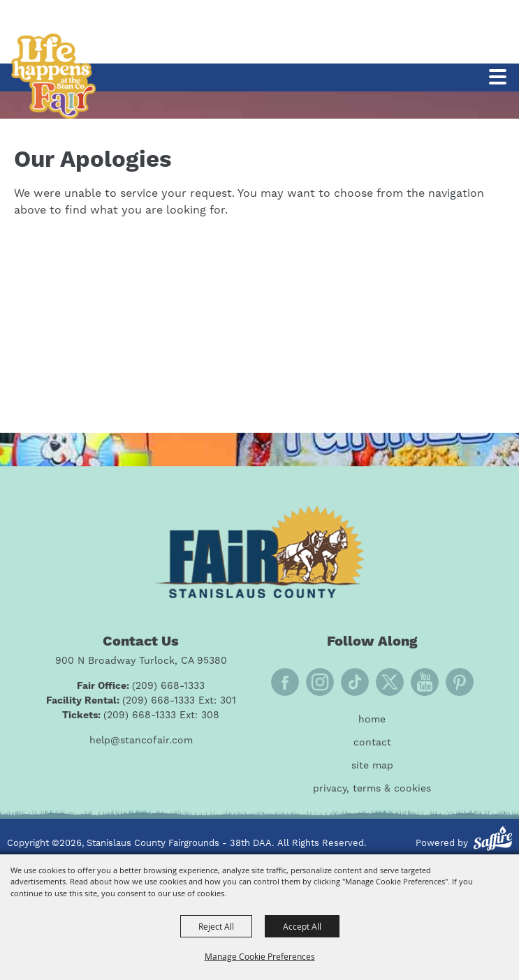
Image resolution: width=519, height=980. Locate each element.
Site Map (372, 766)
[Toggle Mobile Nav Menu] (498, 77)
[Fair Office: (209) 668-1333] (141, 686)
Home (372, 720)
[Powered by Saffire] (493, 840)
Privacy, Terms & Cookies (372, 789)
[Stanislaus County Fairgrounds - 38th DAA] (53, 76)
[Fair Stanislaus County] (260, 552)
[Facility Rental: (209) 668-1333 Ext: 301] (141, 701)
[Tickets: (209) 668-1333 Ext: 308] (141, 716)
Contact (372, 743)
